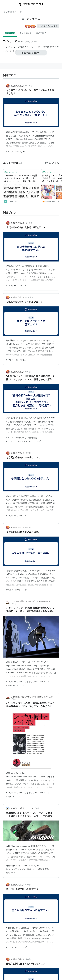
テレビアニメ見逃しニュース (22, 808)
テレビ (7, 47)
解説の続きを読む (31, 53)
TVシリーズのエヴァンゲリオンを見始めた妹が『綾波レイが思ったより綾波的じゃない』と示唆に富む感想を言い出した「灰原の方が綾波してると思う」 (21, 179)
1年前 (28, 372)
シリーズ (36, 47)
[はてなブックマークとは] (21, 163)
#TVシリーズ (21, 152)
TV (14, 47)
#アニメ (10, 152)
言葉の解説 (10, 33)
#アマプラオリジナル (29, 682)
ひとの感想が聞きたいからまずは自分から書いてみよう (32, 601)
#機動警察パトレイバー (17, 866)
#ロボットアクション (16, 869)
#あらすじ (11, 873)
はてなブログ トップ (12, 12)
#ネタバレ (11, 685)
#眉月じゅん (20, 438)
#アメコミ (45, 682)
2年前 (28, 527)
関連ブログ (41, 33)
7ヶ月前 (29, 223)
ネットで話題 (25, 33)
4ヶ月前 (29, 86)
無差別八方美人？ (18, 86)
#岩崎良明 (32, 438)
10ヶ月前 (30, 297)
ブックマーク (11, 172)
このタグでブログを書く (48, 26)
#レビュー (32, 869)
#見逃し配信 (43, 869)
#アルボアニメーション (17, 441)
